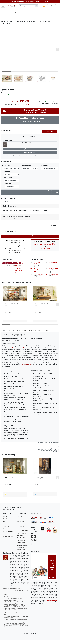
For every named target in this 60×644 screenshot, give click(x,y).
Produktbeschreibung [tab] (8, 335)
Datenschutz (7, 531)
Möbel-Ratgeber (22, 544)
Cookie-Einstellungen (23, 550)
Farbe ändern (50, 136)
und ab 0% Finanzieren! (30, 2)
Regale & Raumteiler (18, 12)
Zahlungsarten (21, 521)
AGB (4, 526)
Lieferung (20, 523)
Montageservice (22, 528)
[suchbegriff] (27, 6)
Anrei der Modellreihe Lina (20, 352)
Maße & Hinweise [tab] (22, 335)
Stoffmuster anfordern (30, 157)
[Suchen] (37, 6)
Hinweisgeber (21, 547)
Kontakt (5, 521)
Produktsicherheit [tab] (43, 335)
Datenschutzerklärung (52, 605)
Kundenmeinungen (8, 536)
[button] (48, 6)
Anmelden (6, 523)
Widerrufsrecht (21, 542)
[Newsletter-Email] (40, 582)
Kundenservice (21, 526)
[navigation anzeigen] (3, 6)
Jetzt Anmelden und (15, 256)
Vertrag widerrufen (8, 541)
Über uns (6, 538)
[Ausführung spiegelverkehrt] (30, 206)
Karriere (5, 533)
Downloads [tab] (32, 335)
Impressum (6, 528)
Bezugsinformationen (30, 153)
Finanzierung (21, 531)
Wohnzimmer (10, 12)
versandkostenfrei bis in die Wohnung (50, 106)
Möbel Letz (4, 12)
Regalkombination (26, 369)
